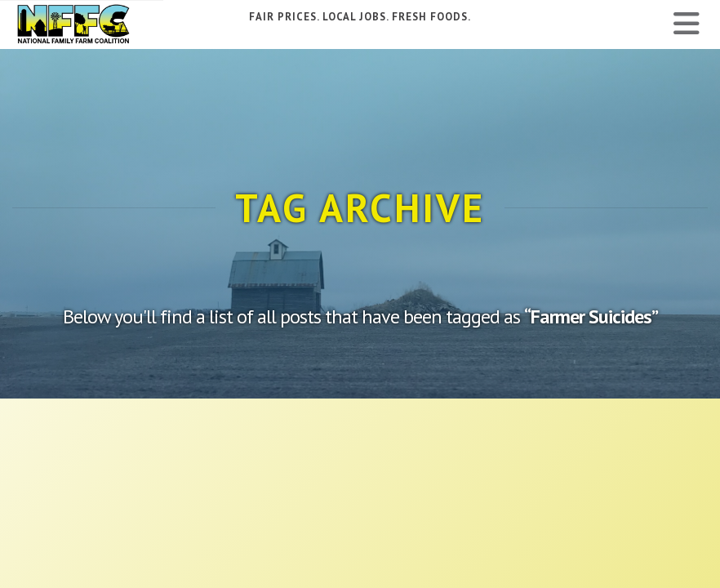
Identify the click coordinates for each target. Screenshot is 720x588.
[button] (687, 24)
